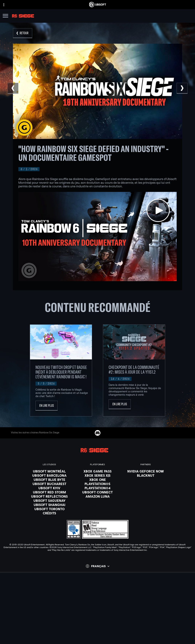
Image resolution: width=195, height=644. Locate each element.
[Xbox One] (97, 480)
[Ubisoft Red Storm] (49, 492)
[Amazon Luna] (97, 496)
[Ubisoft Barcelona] (49, 475)
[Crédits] (49, 513)
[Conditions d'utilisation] (97, 633)
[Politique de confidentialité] (97, 628)
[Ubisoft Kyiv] (49, 488)
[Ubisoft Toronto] (49, 509)
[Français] (97, 566)
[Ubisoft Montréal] (49, 471)
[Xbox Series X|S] (97, 475)
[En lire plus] (47, 406)
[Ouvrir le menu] (5, 16)
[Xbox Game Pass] (97, 471)
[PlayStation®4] (97, 488)
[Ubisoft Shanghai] (49, 505)
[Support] (97, 615)
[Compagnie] (97, 605)
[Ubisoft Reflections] (49, 496)
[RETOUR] (23, 33)
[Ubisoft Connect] (97, 601)
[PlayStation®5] (97, 484)
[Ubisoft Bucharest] (49, 484)
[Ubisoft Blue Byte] (49, 480)
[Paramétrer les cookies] (97, 638)
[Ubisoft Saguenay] (49, 501)
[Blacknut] (146, 475)
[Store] (97, 596)
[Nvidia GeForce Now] (146, 471)
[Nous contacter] (97, 623)
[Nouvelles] (97, 610)
